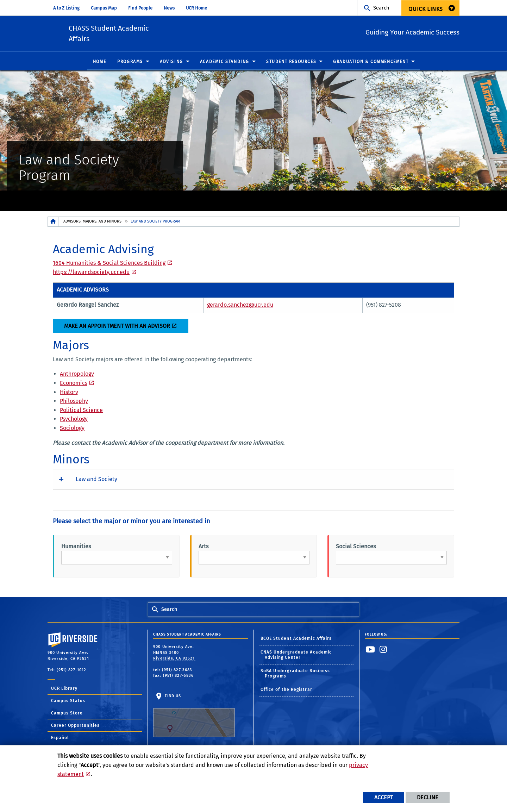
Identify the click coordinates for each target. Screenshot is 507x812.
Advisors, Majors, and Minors (92, 223)
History (69, 394)
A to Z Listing (66, 8)
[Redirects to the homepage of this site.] (53, 223)
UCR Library (64, 690)
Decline (428, 797)
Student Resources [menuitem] (291, 63)
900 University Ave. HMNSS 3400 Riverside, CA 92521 (175, 655)
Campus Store (67, 715)
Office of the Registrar (286, 692)
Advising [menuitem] (171, 63)
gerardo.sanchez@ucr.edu (240, 307)
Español (60, 739)
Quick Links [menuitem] (426, 9)
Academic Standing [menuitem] (225, 63)
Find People (140, 8)
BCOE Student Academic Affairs (296, 641)
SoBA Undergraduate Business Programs (295, 676)
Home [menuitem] (99, 63)
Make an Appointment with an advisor (117, 328)
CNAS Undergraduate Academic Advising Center (296, 657)
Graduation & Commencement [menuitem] (371, 63)
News (169, 8)
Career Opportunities (75, 727)
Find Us (194, 717)
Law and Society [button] (96, 481)
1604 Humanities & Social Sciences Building (109, 265)
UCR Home (196, 8)
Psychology (74, 421)
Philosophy (74, 403)
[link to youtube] (370, 651)
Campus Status (68, 702)
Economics (74, 385)
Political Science (81, 412)
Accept (384, 797)
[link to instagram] (383, 651)
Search (381, 8)
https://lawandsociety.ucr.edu (91, 274)
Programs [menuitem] (130, 63)
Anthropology (77, 376)
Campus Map (104, 8)
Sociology (72, 430)
